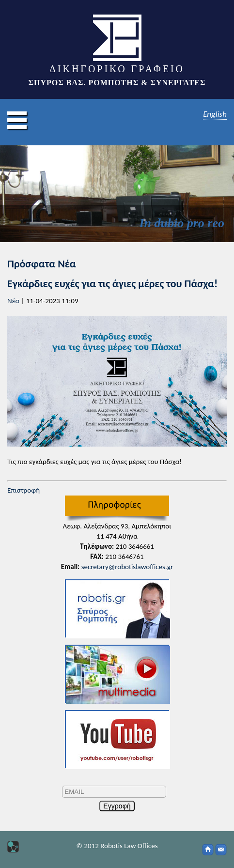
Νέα (13, 301)
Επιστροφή (23, 490)
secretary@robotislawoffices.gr (127, 567)
